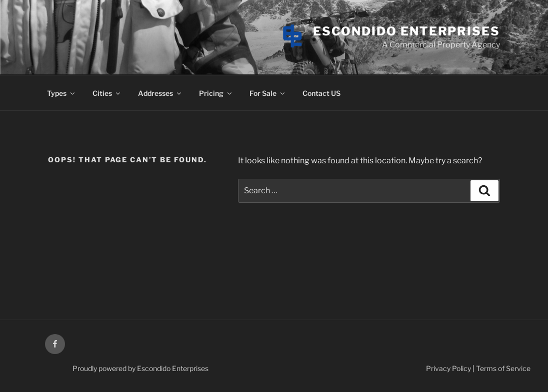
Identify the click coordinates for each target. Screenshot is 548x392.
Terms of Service (503, 368)
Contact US (321, 93)
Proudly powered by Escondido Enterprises (140, 368)
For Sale (268, 93)
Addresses (160, 93)
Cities (107, 93)
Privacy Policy (448, 368)
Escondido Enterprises (406, 31)
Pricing (216, 93)
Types (61, 93)
